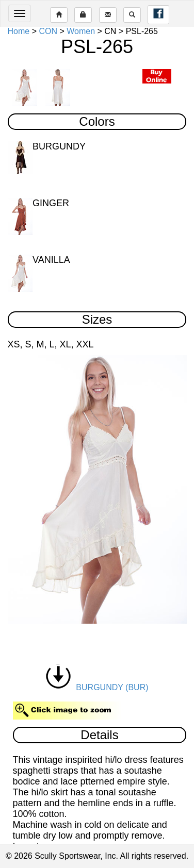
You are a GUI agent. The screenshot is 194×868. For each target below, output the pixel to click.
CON (48, 31)
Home (19, 31)
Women (81, 31)
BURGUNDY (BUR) (97, 687)
